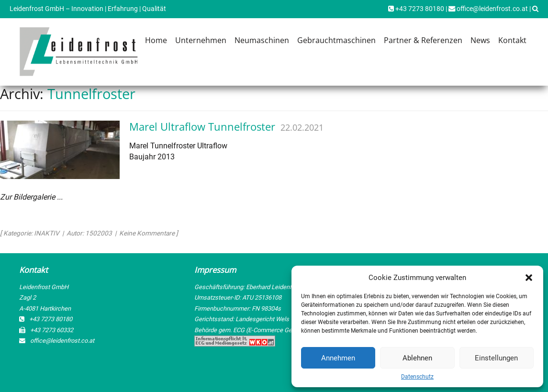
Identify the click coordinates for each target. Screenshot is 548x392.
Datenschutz (417, 377)
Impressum (215, 270)
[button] (529, 278)
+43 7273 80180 (416, 9)
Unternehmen (201, 40)
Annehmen (338, 358)
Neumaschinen (262, 40)
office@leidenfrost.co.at (488, 9)
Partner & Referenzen (423, 40)
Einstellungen (496, 358)
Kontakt (512, 40)
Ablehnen (417, 358)
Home (156, 40)
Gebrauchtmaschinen (336, 40)
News (480, 40)
